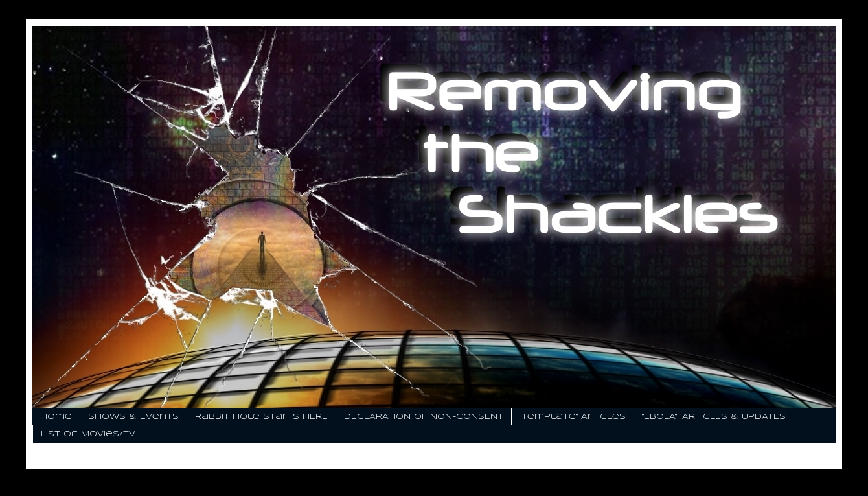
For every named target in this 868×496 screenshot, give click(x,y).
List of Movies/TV (88, 434)
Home (56, 417)
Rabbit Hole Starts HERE (261, 417)
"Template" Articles (573, 417)
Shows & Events (133, 417)
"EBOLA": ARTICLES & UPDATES (714, 417)
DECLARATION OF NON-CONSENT (424, 417)
